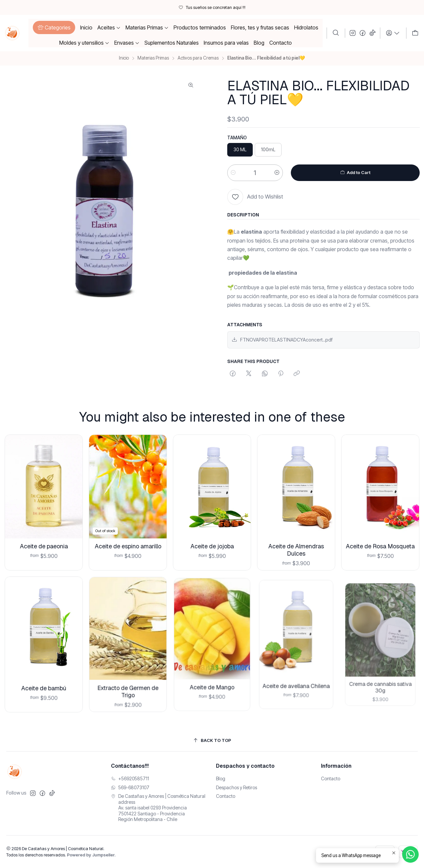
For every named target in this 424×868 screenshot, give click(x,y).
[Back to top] (212, 740)
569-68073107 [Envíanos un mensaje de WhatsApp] (130, 787)
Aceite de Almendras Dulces (296, 534)
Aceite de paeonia (44, 543)
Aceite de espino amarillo (128, 540)
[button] (54, 27)
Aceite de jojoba (212, 536)
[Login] (393, 33)
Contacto (226, 796)
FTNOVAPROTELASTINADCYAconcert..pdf (282, 340)
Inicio (124, 58)
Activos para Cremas (198, 58)
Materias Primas (153, 58)
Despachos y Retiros (237, 787)
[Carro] (415, 33)
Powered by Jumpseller (91, 855)
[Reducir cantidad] (233, 173)
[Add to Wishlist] (255, 197)
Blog (221, 778)
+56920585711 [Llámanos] (130, 778)
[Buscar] (336, 33)
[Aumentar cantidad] (277, 173)
